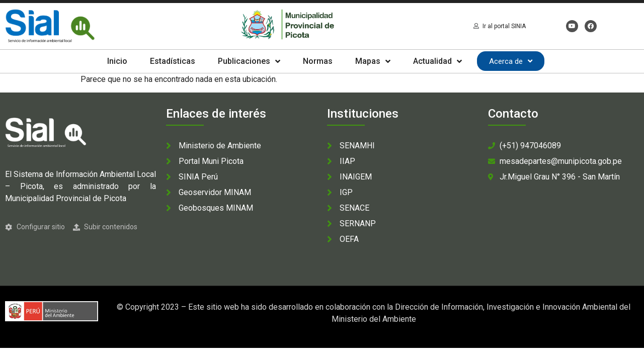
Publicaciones (249, 61)
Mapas (373, 61)
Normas (318, 61)
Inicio (117, 61)
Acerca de (511, 61)
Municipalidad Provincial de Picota (66, 198)
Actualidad (437, 61)
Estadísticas (173, 61)
